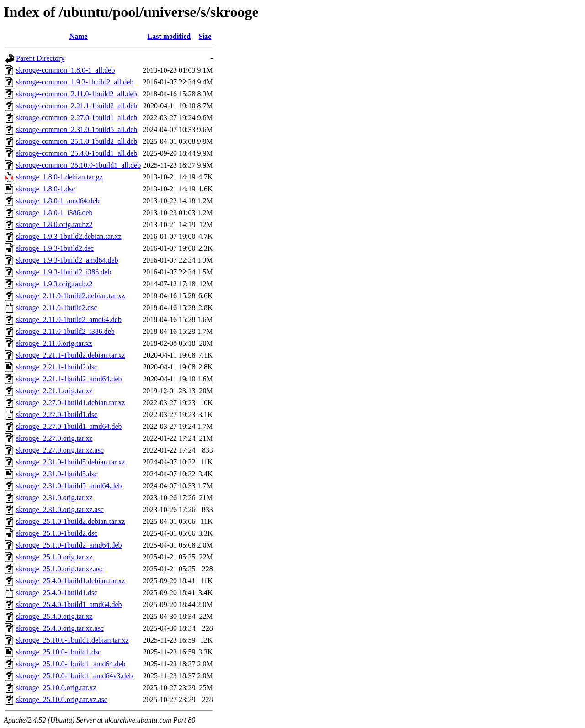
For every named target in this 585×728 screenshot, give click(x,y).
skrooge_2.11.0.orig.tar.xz (54, 343)
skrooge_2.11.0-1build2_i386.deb (65, 331)
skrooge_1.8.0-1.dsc (45, 189)
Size (205, 36)
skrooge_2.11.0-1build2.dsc (57, 308)
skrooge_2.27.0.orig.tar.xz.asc (60, 450)
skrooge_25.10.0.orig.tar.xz (56, 688)
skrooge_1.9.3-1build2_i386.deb (64, 272)
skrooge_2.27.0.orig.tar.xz (54, 438)
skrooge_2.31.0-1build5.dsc (57, 474)
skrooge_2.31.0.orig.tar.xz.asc (60, 509)
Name (79, 36)
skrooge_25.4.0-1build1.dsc (57, 593)
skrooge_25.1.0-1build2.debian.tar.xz (71, 521)
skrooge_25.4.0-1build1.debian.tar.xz (71, 581)
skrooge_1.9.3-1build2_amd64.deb (67, 260)
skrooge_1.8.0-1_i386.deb (54, 213)
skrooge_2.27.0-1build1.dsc (57, 414)
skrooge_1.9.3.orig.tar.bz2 (54, 284)
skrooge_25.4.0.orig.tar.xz (54, 616)
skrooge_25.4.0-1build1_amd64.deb (69, 604)
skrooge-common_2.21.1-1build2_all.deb (77, 106)
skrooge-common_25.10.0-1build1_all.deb (78, 165)
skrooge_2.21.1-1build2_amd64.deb (69, 379)
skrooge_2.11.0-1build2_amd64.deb (69, 319)
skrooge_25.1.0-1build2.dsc (57, 533)
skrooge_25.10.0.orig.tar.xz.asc (62, 699)
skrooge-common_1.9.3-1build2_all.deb (75, 82)
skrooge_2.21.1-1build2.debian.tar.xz (71, 355)
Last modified (169, 36)
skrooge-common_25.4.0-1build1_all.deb (77, 153)
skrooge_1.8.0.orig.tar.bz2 (54, 224)
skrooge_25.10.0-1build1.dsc (58, 652)
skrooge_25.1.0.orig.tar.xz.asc (60, 569)
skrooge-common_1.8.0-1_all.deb (65, 70)
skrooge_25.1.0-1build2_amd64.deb (69, 545)
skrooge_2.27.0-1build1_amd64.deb (69, 426)
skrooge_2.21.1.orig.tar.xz (54, 391)
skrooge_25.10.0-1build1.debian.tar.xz (72, 640)
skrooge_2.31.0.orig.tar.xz (54, 498)
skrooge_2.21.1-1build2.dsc (57, 367)
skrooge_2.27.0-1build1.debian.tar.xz (71, 403)
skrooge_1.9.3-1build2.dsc (55, 248)
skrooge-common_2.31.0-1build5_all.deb (77, 129)
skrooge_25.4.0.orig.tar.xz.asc (60, 628)
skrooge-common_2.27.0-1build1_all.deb (77, 118)
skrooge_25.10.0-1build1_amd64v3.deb (74, 676)
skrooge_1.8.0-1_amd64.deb (58, 201)
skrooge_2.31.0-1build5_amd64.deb (69, 486)
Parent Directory (40, 58)
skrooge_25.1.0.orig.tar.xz (54, 557)
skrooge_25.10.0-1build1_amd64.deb (71, 664)
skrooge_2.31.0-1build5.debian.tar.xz (71, 462)
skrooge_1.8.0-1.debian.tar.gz (59, 177)
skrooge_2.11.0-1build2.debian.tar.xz (70, 296)
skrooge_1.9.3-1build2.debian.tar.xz (69, 236)
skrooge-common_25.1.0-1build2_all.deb (77, 141)
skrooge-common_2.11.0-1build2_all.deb (77, 94)
